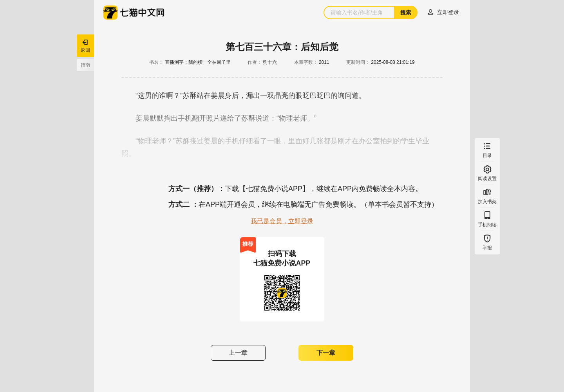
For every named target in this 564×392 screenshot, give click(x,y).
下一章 (326, 353)
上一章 (238, 353)
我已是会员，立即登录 (282, 221)
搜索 (406, 13)
